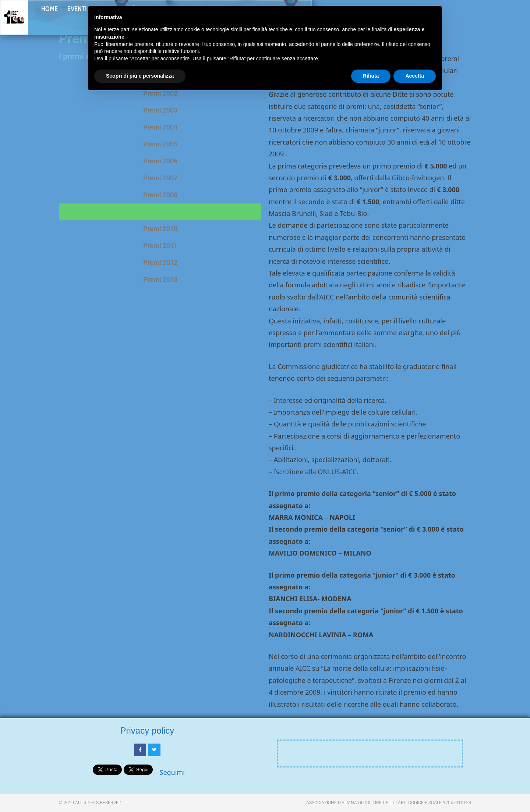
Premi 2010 (160, 229)
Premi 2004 (160, 127)
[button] (510, 19)
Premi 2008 (160, 195)
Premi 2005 (160, 144)
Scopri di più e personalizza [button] (140, 76)
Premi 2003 (160, 110)
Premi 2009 (160, 212)
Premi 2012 (160, 263)
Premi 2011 (160, 246)
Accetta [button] (415, 76)
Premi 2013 (160, 279)
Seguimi (172, 772)
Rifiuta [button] (371, 76)
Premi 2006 (160, 161)
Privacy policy (147, 731)
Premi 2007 (160, 178)
